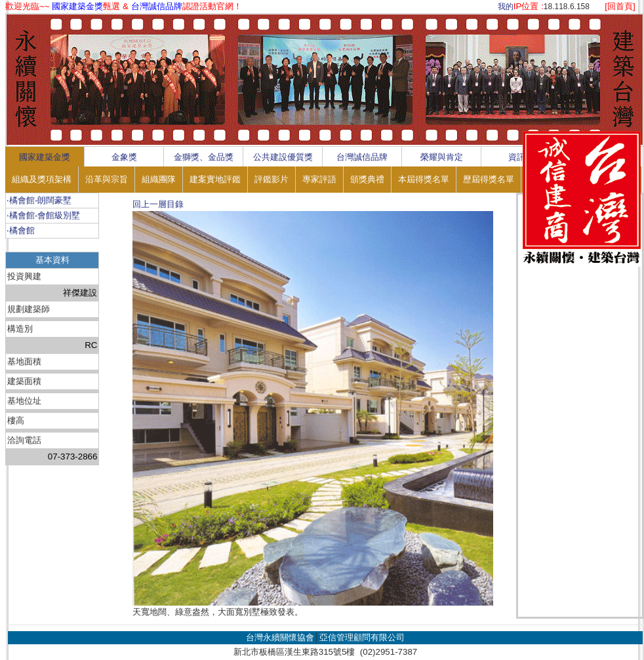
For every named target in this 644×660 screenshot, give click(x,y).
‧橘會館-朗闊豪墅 (39, 200)
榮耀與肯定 (442, 157)
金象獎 (124, 157)
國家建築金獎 (45, 157)
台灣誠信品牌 (362, 157)
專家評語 (319, 179)
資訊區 (521, 157)
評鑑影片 (272, 179)
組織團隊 (159, 179)
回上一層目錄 (158, 204)
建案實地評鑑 (215, 179)
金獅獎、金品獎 (204, 157)
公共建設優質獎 (283, 157)
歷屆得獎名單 (489, 179)
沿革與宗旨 (107, 179)
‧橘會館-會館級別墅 (43, 215)
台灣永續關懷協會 (280, 637)
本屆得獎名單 (424, 179)
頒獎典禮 (367, 179)
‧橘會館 (21, 230)
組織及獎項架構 (42, 179)
